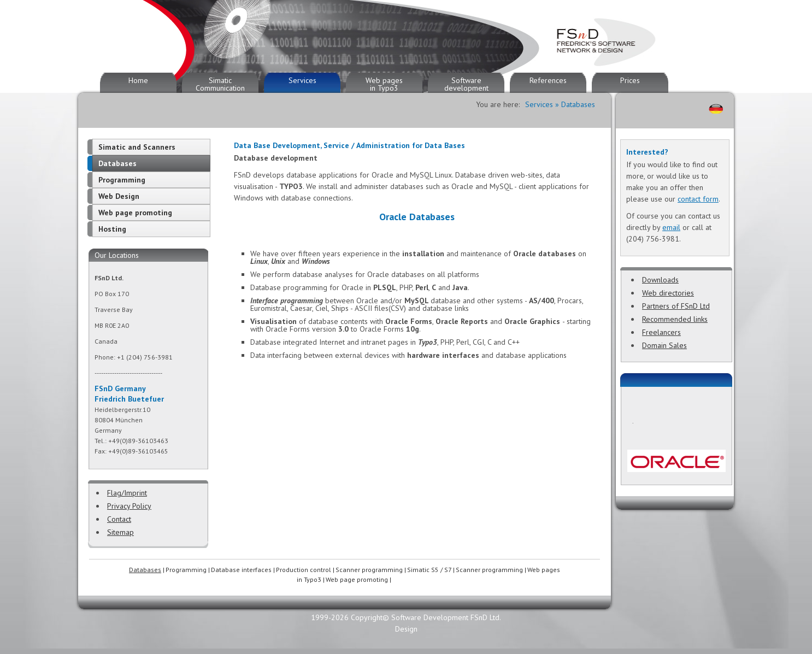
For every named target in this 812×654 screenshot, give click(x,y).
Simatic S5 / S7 (429, 570)
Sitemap (120, 532)
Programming (122, 180)
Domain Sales (664, 345)
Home (138, 80)
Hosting (112, 229)
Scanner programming (369, 570)
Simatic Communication (220, 84)
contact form (698, 199)
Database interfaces (241, 570)
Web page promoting (135, 213)
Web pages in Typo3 (384, 84)
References (548, 80)
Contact (119, 519)
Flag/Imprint (127, 493)
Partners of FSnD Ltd (676, 306)
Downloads (660, 280)
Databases (117, 163)
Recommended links (675, 319)
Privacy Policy (129, 506)
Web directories (668, 293)
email (671, 227)
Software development (466, 84)
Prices (630, 80)
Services (302, 80)
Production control (304, 570)
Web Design (119, 196)
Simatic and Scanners (137, 147)
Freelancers (661, 332)
